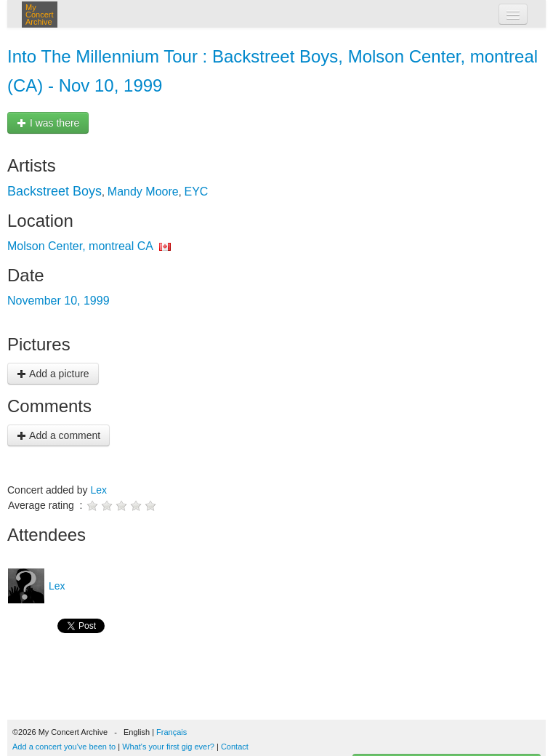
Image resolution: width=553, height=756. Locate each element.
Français (171, 732)
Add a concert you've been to (64, 747)
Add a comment (58, 435)
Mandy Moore (143, 192)
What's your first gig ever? (168, 747)
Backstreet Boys (55, 191)
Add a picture (53, 374)
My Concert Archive (40, 15)
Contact (235, 747)
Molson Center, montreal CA (80, 246)
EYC (196, 192)
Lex (98, 490)
